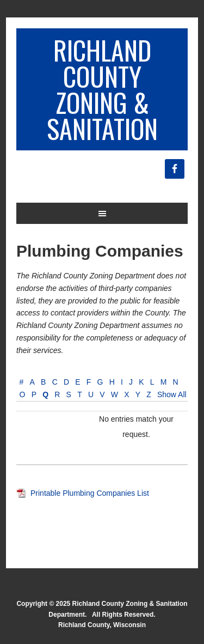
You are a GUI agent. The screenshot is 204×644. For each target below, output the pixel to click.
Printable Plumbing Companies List (90, 493)
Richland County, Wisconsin (102, 625)
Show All (172, 394)
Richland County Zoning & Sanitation (102, 89)
